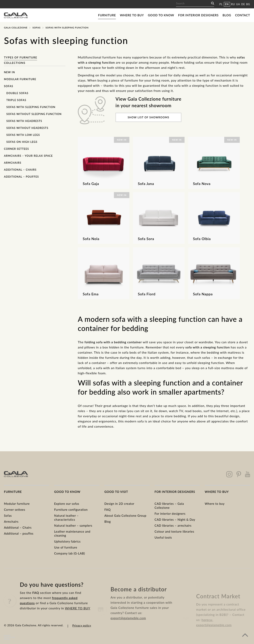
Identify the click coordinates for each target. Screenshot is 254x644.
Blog (227, 15)
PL (221, 4)
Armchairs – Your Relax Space (28, 156)
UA (238, 4)
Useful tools (163, 537)
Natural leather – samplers (73, 525)
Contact (243, 15)
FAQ (108, 510)
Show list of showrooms (148, 117)
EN (227, 4)
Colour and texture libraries (174, 531)
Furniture (107, 15)
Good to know (161, 15)
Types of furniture (21, 57)
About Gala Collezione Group (125, 516)
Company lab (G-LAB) (70, 553)
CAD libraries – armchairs (173, 525)
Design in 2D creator (119, 504)
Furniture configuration (71, 510)
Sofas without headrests (27, 128)
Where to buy (132, 15)
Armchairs (13, 163)
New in (9, 72)
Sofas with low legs (23, 135)
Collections (15, 63)
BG (248, 4)
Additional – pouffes (21, 177)
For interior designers (198, 15)
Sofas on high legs (22, 142)
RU (233, 4)
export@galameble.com (128, 631)
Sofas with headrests (24, 121)
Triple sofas (16, 100)
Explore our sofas (67, 504)
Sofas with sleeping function (31, 107)
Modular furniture (20, 79)
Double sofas (17, 93)
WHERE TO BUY (78, 623)
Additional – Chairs (18, 527)
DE (243, 4)
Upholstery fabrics (67, 541)
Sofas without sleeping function (34, 114)
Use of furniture (66, 547)
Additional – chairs (20, 170)
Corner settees (16, 149)
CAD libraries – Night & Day (175, 519)
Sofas (36, 28)
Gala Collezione (16, 28)
